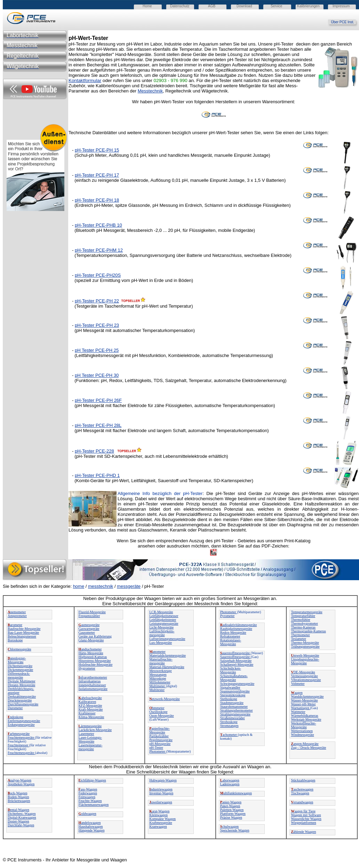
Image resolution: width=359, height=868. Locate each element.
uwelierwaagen (161, 802)
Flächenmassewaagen (94, 805)
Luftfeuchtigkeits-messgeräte (162, 633)
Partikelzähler (159, 736)
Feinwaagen (87, 797)
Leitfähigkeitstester (163, 620)
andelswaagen (90, 823)
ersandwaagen (302, 802)
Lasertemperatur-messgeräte (91, 747)
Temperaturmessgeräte (306, 612)
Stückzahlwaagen (303, 780)
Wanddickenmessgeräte (307, 696)
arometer (15, 625)
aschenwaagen (302, 789)
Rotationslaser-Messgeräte (231, 642)
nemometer (17, 612)
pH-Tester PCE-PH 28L (98, 425)
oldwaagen (87, 814)
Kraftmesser (87, 713)
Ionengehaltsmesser (92, 685)
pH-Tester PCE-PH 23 (97, 325)
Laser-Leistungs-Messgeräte (90, 739)
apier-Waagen (231, 802)
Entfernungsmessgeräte (24, 721)
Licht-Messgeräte (161, 627)
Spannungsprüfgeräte (235, 691)
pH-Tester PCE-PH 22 (97, 301)
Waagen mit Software (306, 815)
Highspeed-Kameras (93, 657)
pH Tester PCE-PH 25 (97, 350)
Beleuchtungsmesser (22, 636)
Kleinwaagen (158, 815)
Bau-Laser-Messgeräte (23, 632)
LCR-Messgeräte (161, 612)
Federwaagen (88, 793)
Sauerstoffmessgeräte (236, 657)
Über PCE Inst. (345, 22)
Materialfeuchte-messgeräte (161, 661)
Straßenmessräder (233, 718)
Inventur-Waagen (161, 793)
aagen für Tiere (303, 811)
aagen (297, 693)
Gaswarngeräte (89, 629)
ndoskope (15, 717)
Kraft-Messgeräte (91, 709)
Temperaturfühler (303, 616)
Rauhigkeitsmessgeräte (236, 629)
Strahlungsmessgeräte (235, 714)
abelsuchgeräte (90, 698)
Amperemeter (17, 616)
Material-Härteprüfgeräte (167, 667)
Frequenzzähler (89, 616)
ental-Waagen (18, 810)
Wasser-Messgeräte (304, 700)
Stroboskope (229, 722)
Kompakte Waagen (162, 819)
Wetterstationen (302, 731)
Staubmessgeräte (232, 703)
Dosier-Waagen (18, 821)
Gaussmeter (87, 632)
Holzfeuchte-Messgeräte (96, 664)
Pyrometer (228, 616)
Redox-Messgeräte (233, 632)
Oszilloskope (158, 712)
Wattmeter (298, 712)
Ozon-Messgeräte (162, 716)
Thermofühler (301, 620)
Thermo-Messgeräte (305, 643)
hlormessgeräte (19, 649)
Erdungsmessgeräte (21, 725)
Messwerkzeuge (160, 671)
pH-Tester (85, 150)
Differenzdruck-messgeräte (19, 675)
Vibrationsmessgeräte (306, 680)
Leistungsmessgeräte (164, 623)
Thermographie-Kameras (308, 631)
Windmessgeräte (302, 735)
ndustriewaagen (161, 789)
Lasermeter (86, 734)
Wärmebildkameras (304, 716)
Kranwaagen (158, 826)
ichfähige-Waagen (92, 780)
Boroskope (15, 640)
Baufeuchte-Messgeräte (24, 629)
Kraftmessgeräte (161, 823)
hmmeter (157, 708)
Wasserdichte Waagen (306, 819)
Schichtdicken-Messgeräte (231, 670)
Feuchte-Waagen (90, 801)
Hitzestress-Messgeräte (95, 661)
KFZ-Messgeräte (90, 705)
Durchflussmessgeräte (23, 704)
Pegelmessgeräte (161, 740)
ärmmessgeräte (90, 726)
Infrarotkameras (90, 681)
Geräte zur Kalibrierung (95, 636)
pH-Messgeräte (160, 744)
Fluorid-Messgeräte (92, 612)
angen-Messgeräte (305, 744)
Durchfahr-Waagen (21, 825)
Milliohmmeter (160, 682)
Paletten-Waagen (232, 810)
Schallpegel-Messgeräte (237, 664)
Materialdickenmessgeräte (167, 655)
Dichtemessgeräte (20, 666)
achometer (229, 735)
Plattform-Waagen (233, 814)
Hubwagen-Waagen (163, 780)
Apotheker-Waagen (21, 784)
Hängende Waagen (92, 830)
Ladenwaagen (230, 784)
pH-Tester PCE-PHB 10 (98, 225)
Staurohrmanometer (234, 707)
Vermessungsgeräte (304, 676)
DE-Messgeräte (303, 672)
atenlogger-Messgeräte (17, 660)
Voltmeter (298, 684)
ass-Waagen (88, 789)
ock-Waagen (17, 793)
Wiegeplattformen (303, 823)
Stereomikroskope (233, 695)
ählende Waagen (303, 832)
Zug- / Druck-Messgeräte (308, 748)
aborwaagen (230, 780)
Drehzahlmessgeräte (22, 696)
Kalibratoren (87, 702)
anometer (157, 652)
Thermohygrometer (304, 623)
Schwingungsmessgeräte (237, 684)
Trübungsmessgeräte (305, 646)
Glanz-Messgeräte (91, 640)
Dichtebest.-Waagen (22, 814)
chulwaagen (229, 826)
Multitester (157, 690)
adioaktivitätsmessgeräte (239, 625)
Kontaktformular (85, 80)
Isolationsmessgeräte (93, 689)
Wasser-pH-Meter (303, 704)
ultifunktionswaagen (236, 793)
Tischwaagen (300, 793)
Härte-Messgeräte (91, 653)
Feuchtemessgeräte (21, 737)
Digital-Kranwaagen (22, 817)
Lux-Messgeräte (161, 643)
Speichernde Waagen (235, 830)
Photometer (158, 751)
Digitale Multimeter (22, 681)
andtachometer (90, 649)
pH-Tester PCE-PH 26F (98, 400)
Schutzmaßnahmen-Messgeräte (234, 678)
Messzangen (158, 675)
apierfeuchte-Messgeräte (159, 730)
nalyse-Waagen (19, 780)
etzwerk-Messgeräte (165, 699)
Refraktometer (230, 636)
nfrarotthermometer (93, 677)
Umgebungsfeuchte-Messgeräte (305, 661)
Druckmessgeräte (20, 700)
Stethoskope (229, 699)
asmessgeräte (89, 625)
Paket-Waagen (230, 806)
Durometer (15, 708)
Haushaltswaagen (91, 826)
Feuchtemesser (18, 745)
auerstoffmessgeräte (236, 653)
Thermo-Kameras (303, 627)
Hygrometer (87, 668)
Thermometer (300, 635)
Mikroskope (158, 678)
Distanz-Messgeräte (21, 685)
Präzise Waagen (231, 817)
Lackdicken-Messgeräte (95, 730)
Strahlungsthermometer (237, 710)
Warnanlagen (300, 708)
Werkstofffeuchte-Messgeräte (303, 725)
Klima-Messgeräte (91, 717)
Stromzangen (229, 726)
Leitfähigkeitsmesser (164, 616)
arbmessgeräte (19, 734)
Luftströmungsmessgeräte (167, 639)
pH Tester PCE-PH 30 (97, 375)
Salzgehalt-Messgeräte (236, 661)
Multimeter (158, 686)
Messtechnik (150, 91)
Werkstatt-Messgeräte (306, 719)
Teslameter (298, 639)
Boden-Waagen (18, 797)
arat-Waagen (159, 811)
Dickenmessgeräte (20, 670)
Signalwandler (230, 687)
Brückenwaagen (19, 801)
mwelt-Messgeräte (305, 655)
